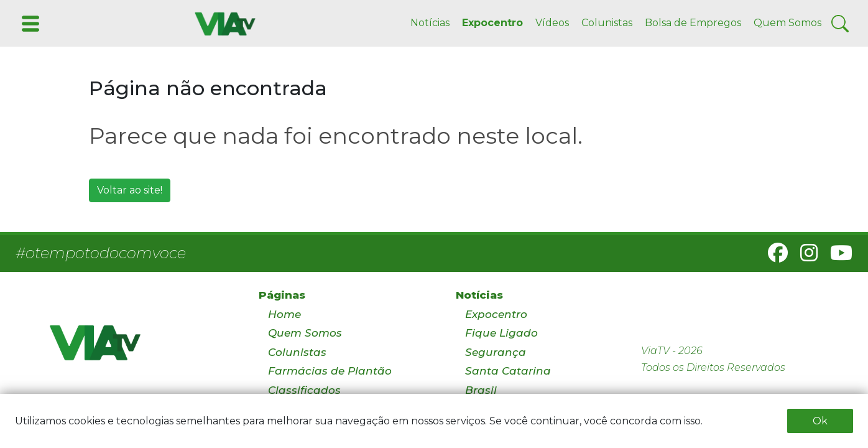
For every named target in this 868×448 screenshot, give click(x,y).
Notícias (430, 23)
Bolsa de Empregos (693, 23)
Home (284, 314)
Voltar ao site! (130, 190)
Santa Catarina (508, 371)
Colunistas (607, 23)
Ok (820, 421)
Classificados (304, 390)
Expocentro (492, 23)
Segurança (496, 352)
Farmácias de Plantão (330, 371)
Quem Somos (787, 23)
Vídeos (552, 23)
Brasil (481, 390)
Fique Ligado (501, 333)
